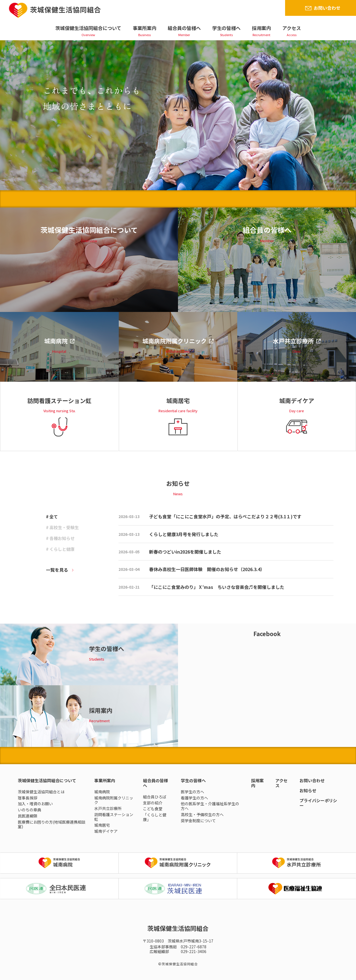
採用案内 (261, 28)
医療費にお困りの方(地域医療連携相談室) (52, 824)
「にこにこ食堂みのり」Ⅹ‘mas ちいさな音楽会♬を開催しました (217, 587)
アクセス (292, 28)
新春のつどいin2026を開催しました (185, 552)
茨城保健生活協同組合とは (41, 792)
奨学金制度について (198, 821)
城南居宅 (102, 825)
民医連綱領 (28, 816)
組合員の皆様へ (184, 28)
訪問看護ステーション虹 (114, 817)
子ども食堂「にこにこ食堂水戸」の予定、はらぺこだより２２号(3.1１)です (225, 516)
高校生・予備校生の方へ (202, 814)
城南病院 (102, 792)
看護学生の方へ (194, 798)
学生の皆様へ (226, 28)
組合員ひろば (155, 797)
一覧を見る (57, 570)
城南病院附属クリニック (114, 800)
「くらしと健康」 (155, 817)
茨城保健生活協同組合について (88, 28)
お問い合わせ (327, 8)
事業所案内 (144, 28)
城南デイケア (106, 831)
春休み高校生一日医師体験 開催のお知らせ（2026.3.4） (207, 569)
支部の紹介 (153, 803)
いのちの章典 (29, 810)
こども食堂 (153, 809)
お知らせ (308, 790)
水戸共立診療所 (108, 808)
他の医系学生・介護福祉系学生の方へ (210, 806)
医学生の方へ (192, 792)
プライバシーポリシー (318, 803)
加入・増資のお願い (35, 804)
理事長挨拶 (28, 798)
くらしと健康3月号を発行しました (184, 534)
